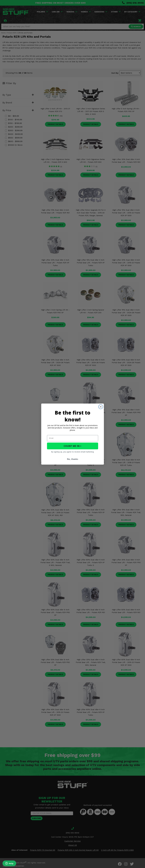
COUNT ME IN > (72, 446)
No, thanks (73, 459)
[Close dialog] (101, 407)
